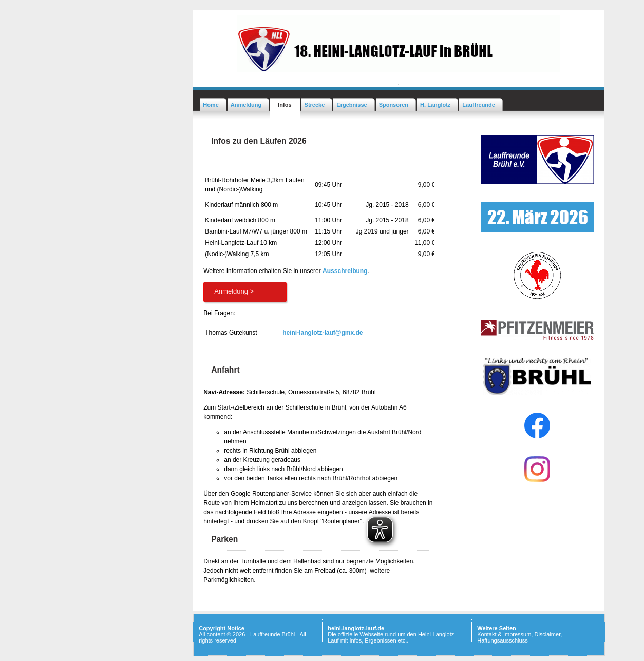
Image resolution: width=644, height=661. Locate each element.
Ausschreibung (345, 271)
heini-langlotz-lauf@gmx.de (323, 333)
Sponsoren (394, 105)
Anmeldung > (234, 291)
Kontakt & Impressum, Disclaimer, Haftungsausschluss (519, 637)
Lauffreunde (479, 105)
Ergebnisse (352, 105)
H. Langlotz (435, 105)
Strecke (315, 105)
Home (211, 105)
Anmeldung (246, 105)
